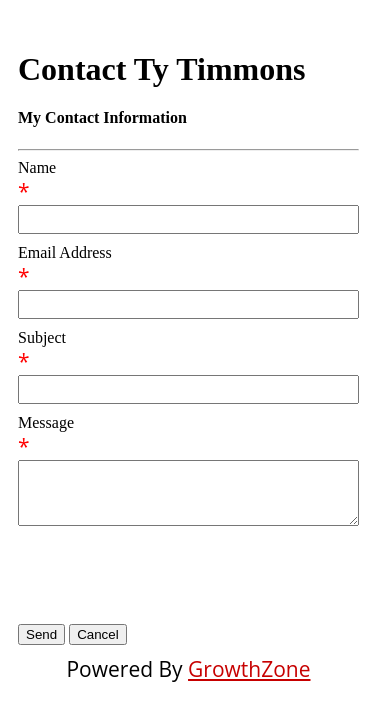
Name (37, 167)
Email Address (65, 252)
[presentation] (170, 575)
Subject (42, 337)
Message (46, 422)
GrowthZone (249, 669)
